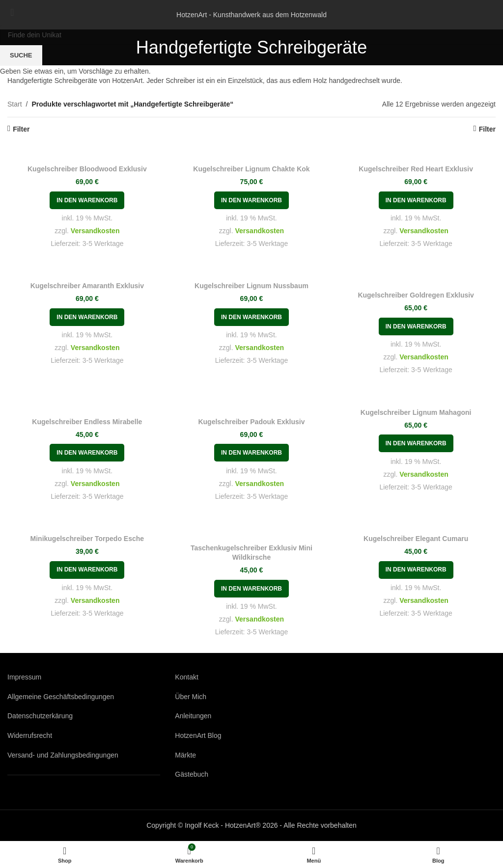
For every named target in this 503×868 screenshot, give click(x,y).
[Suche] (251, 35)
